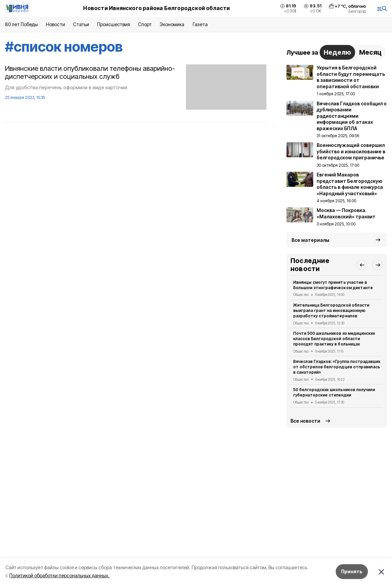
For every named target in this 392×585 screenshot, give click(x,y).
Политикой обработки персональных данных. (59, 575)
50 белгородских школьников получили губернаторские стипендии (334, 392)
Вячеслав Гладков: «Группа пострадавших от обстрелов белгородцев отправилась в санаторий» (337, 367)
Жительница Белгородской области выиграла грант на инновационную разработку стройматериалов (331, 310)
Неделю (337, 52)
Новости (55, 24)
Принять (352, 571)
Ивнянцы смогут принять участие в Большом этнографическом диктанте (333, 285)
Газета (200, 24)
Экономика (172, 24)
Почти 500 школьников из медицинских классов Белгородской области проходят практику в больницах (334, 339)
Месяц (370, 52)
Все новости (305, 421)
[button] (362, 265)
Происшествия (114, 24)
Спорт (145, 24)
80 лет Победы (21, 24)
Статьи (81, 24)
